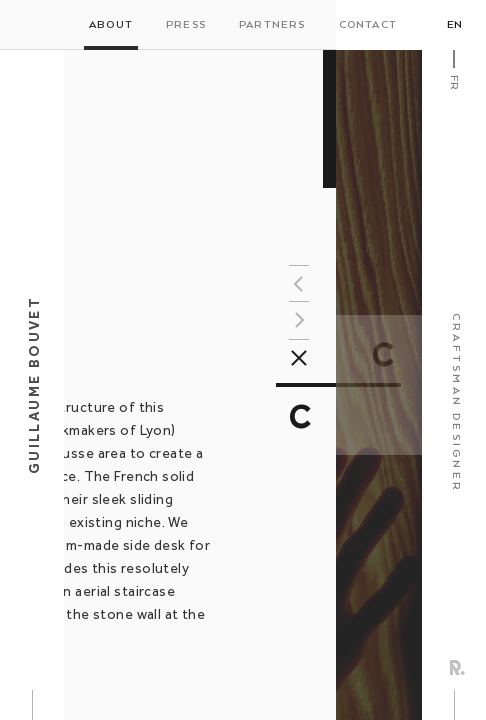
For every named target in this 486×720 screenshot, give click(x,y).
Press (186, 25)
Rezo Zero (457, 667)
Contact (368, 25)
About (111, 25)
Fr (454, 82)
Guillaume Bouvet (34, 385)
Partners (272, 25)
